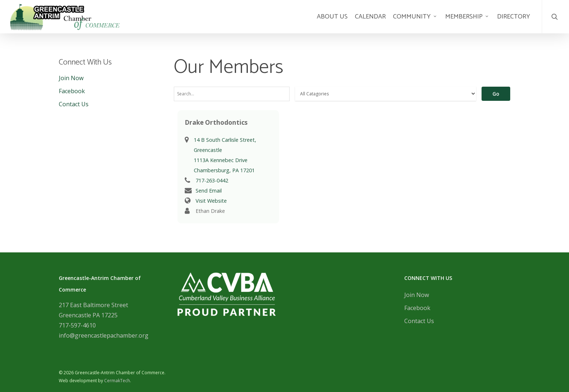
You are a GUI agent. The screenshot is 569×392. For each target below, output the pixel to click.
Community (415, 21)
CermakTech (117, 381)
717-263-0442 (212, 180)
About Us (332, 21)
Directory (514, 21)
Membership (467, 21)
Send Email (209, 191)
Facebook (72, 91)
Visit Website (211, 201)
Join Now (71, 78)
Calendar (370, 21)
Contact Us (74, 104)
